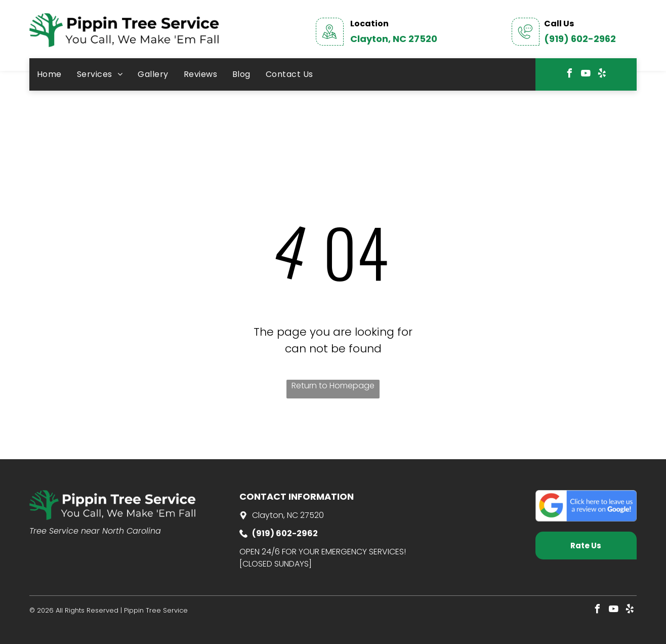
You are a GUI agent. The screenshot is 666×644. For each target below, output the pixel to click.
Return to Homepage (333, 386)
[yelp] (602, 75)
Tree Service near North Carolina (95, 531)
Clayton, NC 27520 (394, 39)
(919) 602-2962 (580, 39)
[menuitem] (49, 74)
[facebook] (570, 75)
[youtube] (586, 75)
